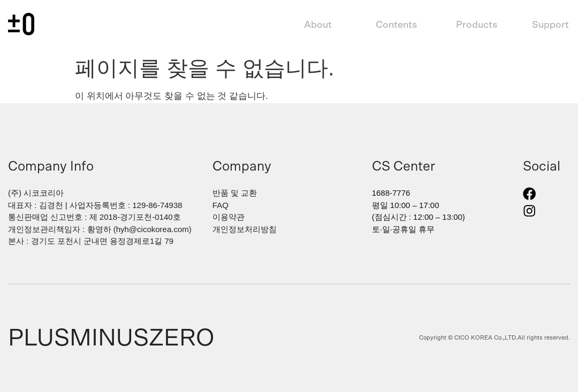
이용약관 (229, 217)
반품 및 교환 (235, 193)
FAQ (220, 205)
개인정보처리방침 (245, 229)
